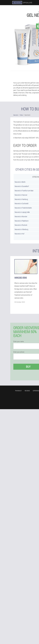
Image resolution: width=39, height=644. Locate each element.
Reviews (27, 391)
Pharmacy (18, 391)
